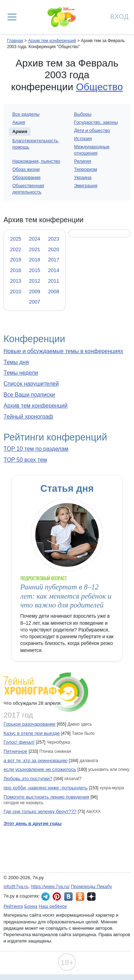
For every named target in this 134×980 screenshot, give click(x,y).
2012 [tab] (35, 281)
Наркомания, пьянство (36, 161)
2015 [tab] (35, 270)
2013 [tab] (16, 281)
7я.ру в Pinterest (57, 897)
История (83, 139)
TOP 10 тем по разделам (36, 449)
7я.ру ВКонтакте (68, 897)
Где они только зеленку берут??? (40, 811)
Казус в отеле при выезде (32, 733)
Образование (26, 177)
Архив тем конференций (35, 406)
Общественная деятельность (28, 189)
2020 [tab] (54, 249)
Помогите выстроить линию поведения (46, 797)
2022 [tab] (16, 249)
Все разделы (26, 114)
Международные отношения (92, 150)
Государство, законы (96, 122)
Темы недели (21, 373)
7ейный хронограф (28, 417)
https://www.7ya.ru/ (50, 886)
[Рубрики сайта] (12, 17)
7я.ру (91, 897)
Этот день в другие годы (33, 823)
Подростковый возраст (44, 578)
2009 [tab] (35, 292)
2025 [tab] (16, 239)
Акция (19, 122)
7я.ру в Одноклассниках (80, 897)
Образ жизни (26, 169)
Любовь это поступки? (28, 779)
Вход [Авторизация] (120, 16)
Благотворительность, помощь (36, 144)
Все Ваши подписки (29, 395)
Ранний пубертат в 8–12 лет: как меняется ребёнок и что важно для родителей (66, 596)
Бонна (31, 906)
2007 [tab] (35, 302)
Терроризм (86, 169)
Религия (83, 161)
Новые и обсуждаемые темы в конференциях (63, 351)
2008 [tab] (54, 292)
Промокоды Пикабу (92, 886)
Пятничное (15, 751)
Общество (99, 87)
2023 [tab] (54, 239)
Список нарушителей (31, 384)
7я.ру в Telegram (45, 897)
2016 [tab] (16, 270)
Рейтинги (13, 906)
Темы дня (16, 362)
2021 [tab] (35, 249)
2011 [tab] (54, 281)
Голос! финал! (19, 742)
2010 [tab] (16, 292)
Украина (83, 177)
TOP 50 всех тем (25, 460)
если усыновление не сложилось (40, 769)
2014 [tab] (54, 270)
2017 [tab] (54, 260)
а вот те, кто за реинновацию (35, 760)
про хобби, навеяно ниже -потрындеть (45, 788)
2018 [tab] (35, 260)
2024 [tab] (35, 239)
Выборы (83, 114)
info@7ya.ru (16, 886)
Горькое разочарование (29, 724)
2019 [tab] (16, 260)
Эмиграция (86, 186)
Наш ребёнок (53, 906)
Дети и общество (92, 130)
